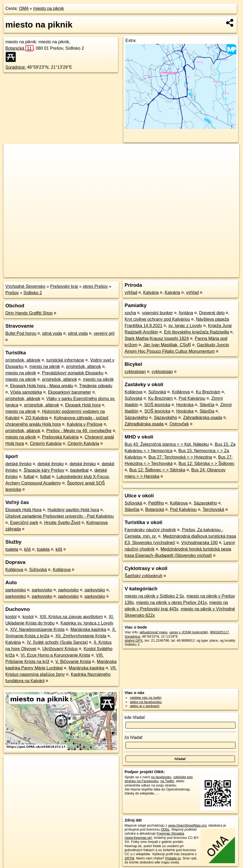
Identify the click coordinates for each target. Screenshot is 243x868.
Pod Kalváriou (192, 398)
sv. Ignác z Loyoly (185, 326)
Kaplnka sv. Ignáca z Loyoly (87, 623)
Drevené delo (212, 313)
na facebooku (161, 777)
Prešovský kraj (64, 286)
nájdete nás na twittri (145, 698)
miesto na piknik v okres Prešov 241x (172, 602)
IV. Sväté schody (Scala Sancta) (57, 642)
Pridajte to (173, 858)
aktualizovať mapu (153, 632)
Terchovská (213, 509)
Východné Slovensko (25, 286)
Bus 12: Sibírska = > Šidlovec (206, 464)
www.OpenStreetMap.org (187, 825)
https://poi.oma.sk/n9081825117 (215, 273)
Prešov (12, 293)
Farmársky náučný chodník (150, 530)
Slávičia (207, 405)
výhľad (131, 292)
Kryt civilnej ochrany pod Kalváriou (157, 319)
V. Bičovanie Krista (73, 662)
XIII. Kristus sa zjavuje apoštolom (71, 617)
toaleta (12, 549)
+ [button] (13, 153)
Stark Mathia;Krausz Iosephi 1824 (157, 338)
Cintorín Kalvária (46, 443)
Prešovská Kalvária (60, 437)
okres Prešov (95, 286)
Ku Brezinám (208, 392)
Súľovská (38, 570)
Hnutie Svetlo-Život (62, 523)
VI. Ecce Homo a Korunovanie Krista (55, 655)
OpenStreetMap (147, 273)
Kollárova (14, 570)
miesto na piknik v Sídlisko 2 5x (154, 596)
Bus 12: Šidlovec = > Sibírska (157, 470)
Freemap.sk (174, 273)
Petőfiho (156, 503)
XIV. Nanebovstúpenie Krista (37, 629)
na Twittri (167, 781)
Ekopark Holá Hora (23, 510)
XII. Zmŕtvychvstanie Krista (81, 636)
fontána (186, 313)
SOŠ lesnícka (157, 405)
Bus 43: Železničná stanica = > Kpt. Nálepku (167, 444)
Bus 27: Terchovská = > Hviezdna (180, 457)
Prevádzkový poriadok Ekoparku (73, 373)
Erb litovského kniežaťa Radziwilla (197, 332)
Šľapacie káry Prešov (44, 470)
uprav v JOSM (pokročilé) (189, 632)
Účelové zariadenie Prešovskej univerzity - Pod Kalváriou (60, 516)
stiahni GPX (134, 640)
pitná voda (52, 333)
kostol (11, 617)
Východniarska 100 (199, 543)
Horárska (185, 405)
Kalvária (13, 642)
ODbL (165, 829)
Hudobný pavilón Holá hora (73, 510)
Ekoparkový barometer (69, 392)
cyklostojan (135, 372)
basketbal (79, 470)
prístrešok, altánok (23, 360)
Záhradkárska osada (203, 418)
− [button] (13, 161)
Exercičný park (24, 523)
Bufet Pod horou (21, 333)
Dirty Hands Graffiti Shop (29, 313)
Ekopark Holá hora (83, 405)
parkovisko (16, 590)
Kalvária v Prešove (85, 424)
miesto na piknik (49, 8)
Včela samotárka (26, 392)
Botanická (19, 48)
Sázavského (136, 418)
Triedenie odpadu (96, 386)
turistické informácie (65, 360)
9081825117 (219, 632)
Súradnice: (16, 67)
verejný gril (104, 333)
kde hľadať (135, 717)
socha (130, 313)
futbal (29, 477)
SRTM (129, 858)
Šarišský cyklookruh (143, 576)
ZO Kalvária (37, 418)
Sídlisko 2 (33, 293)
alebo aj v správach (145, 706)
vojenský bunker (157, 313)
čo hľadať (134, 737)
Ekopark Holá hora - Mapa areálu (42, 386)
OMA (24, 8)
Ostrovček (179, 424)
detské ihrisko (18, 464)
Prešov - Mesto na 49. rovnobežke (79, 431)
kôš (27, 549)
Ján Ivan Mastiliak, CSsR (167, 345)
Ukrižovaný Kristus (60, 649)
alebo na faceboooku (146, 702)
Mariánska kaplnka (88, 629)
